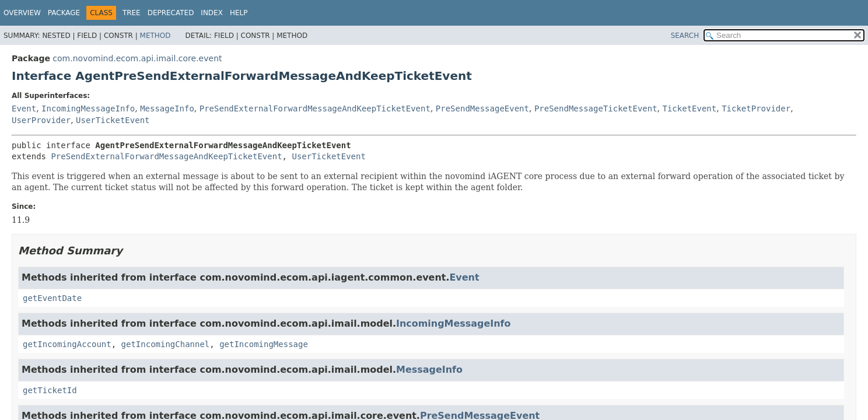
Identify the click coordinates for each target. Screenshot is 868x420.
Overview (22, 13)
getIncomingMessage (264, 344)
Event (24, 108)
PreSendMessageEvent (482, 108)
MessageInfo (167, 108)
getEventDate (52, 298)
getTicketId (50, 390)
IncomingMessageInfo (88, 108)
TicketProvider (756, 108)
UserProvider (41, 120)
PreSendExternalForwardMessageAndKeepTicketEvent (315, 108)
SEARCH (685, 36)
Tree (132, 13)
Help (239, 13)
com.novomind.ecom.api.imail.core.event (137, 58)
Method (155, 36)
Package (64, 13)
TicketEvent (690, 108)
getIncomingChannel (166, 344)
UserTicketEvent (113, 120)
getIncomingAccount (67, 344)
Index (212, 13)
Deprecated (171, 13)
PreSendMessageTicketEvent (596, 108)
